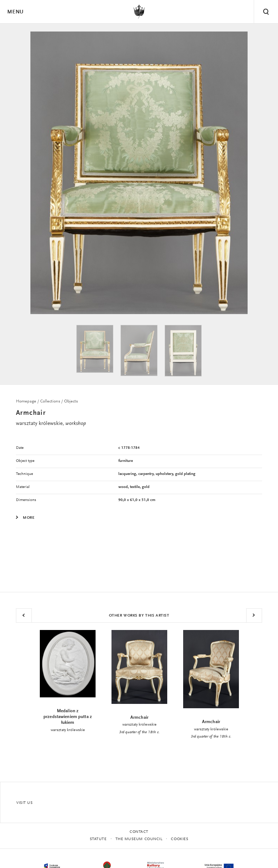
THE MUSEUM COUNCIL (139, 839)
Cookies (180, 839)
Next (254, 615)
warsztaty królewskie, (51, 424)
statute (98, 839)
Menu (15, 12)
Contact (139, 832)
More (29, 518)
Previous (24, 615)
